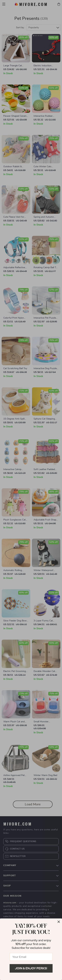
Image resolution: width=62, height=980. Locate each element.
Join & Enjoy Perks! (31, 968)
